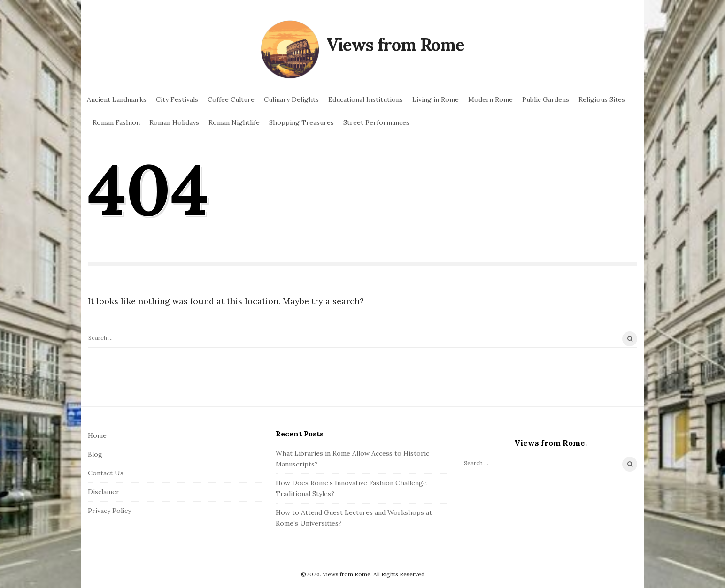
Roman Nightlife (234, 122)
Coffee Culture (231, 99)
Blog (95, 454)
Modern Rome (490, 99)
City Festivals (177, 99)
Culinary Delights (291, 99)
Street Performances (376, 122)
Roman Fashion (116, 122)
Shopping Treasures (301, 122)
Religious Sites (602, 99)
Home (97, 435)
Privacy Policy (109, 511)
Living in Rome (436, 99)
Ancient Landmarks (117, 99)
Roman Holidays (174, 122)
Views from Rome (395, 45)
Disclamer (104, 492)
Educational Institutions (366, 99)
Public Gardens (546, 99)
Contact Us (106, 473)
